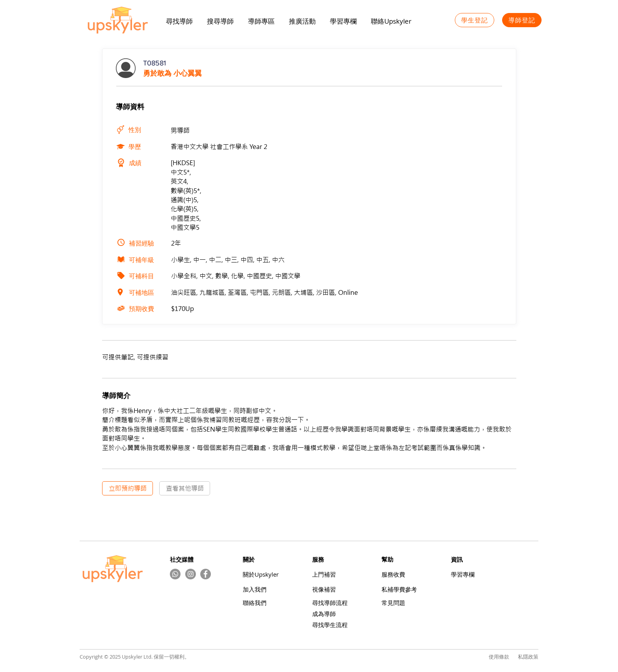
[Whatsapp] (175, 574)
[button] (302, 21)
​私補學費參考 (399, 589)
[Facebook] (206, 574)
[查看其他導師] (185, 488)
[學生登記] (475, 20)
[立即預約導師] (128, 488)
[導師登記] (522, 20)
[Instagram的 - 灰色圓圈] (191, 574)
